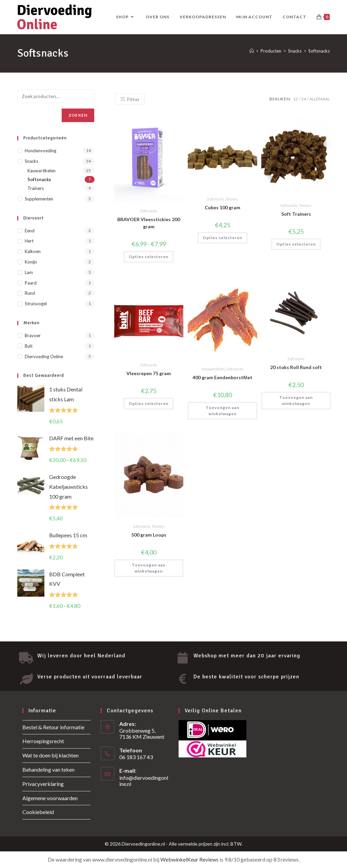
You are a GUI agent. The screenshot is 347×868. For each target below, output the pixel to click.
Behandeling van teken (48, 769)
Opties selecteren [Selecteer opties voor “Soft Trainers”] (296, 244)
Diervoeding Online (44, 356)
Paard (31, 283)
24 (304, 99)
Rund (30, 293)
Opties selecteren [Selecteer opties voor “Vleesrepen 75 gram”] (149, 403)
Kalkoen (33, 251)
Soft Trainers (296, 214)
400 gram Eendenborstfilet (222, 377)
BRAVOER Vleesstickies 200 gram (149, 223)
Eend (30, 231)
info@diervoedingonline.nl (144, 781)
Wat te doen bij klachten (50, 755)
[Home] (252, 51)
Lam (29, 272)
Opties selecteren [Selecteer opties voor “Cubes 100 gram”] (222, 238)
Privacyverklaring (43, 784)
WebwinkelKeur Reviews (189, 859)
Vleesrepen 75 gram (149, 373)
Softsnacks (319, 51)
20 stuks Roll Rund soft (296, 367)
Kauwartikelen (213, 369)
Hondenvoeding (40, 151)
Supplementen (39, 199)
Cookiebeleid (38, 812)
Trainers (232, 199)
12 (295, 99)
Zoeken (78, 115)
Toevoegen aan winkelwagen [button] (222, 411)
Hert (29, 241)
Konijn (31, 262)
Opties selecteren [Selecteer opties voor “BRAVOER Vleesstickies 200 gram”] (149, 257)
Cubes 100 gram (222, 207)
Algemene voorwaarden (50, 798)
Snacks (32, 161)
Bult (29, 346)
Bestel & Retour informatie (53, 727)
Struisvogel (36, 304)
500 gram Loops (149, 535)
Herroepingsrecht (43, 741)
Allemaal (320, 99)
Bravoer (33, 335)
